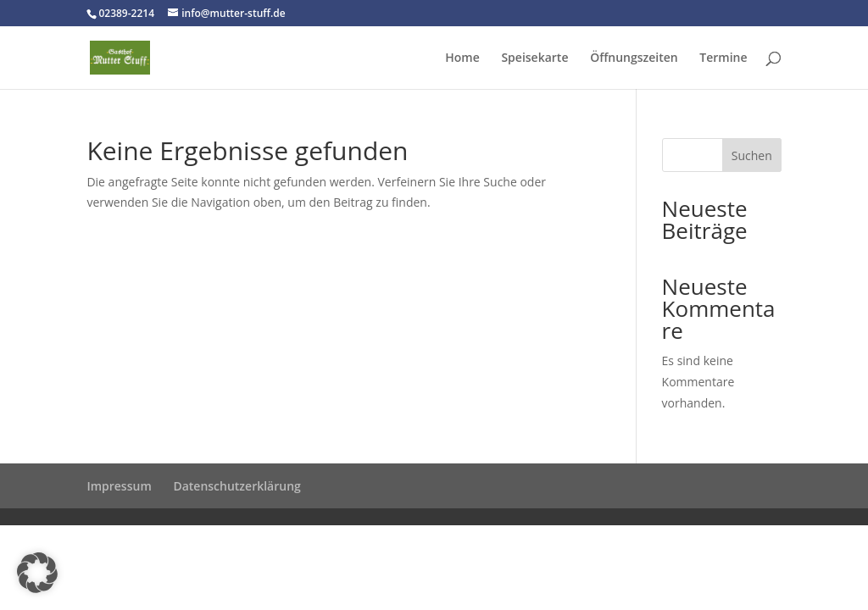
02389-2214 (126, 13)
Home (462, 58)
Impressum (119, 486)
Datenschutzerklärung (236, 486)
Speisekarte (534, 58)
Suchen (752, 155)
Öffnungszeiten (634, 58)
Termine (723, 58)
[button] (37, 573)
